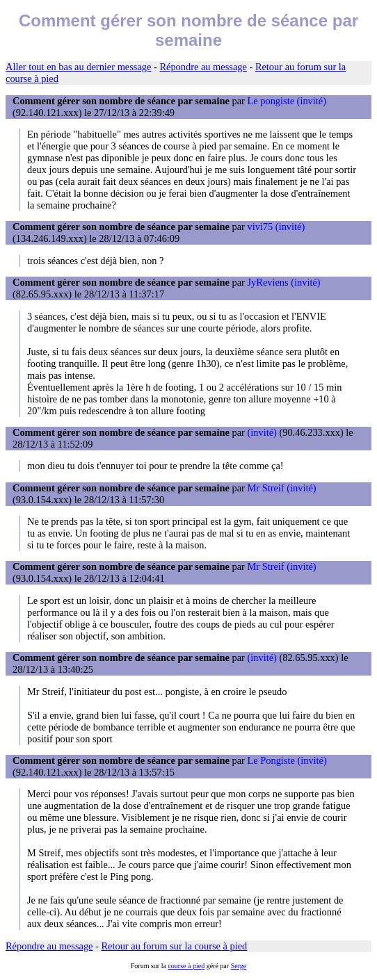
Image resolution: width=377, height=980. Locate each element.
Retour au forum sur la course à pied (175, 946)
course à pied (186, 966)
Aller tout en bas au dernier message (78, 67)
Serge (239, 966)
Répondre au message (203, 67)
